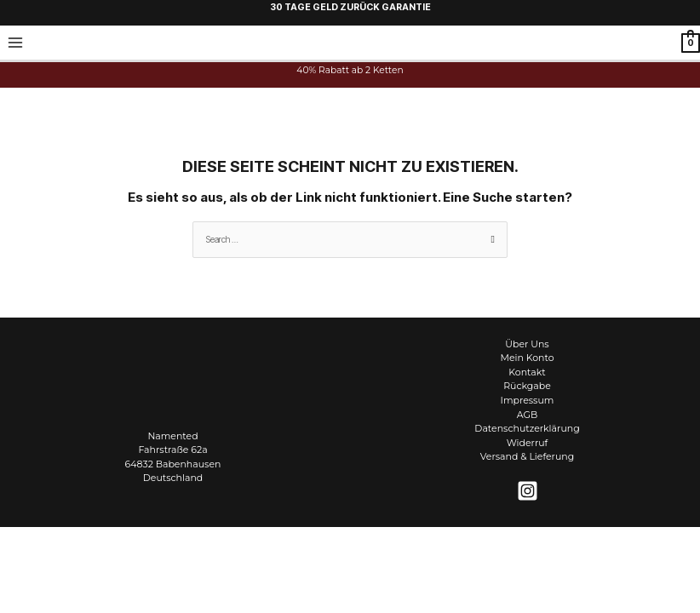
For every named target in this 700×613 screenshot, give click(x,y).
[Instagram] (528, 491)
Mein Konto (527, 358)
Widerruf (528, 443)
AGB (527, 415)
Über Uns (527, 344)
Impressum (528, 400)
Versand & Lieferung (527, 456)
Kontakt (527, 372)
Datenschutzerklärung (527, 428)
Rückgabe (527, 386)
